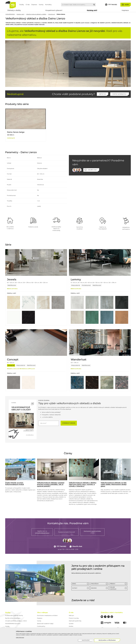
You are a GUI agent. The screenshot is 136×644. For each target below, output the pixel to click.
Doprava (34, 5)
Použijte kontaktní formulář (67, 532)
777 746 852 (60, 546)
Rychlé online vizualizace (13, 618)
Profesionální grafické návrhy (14, 615)
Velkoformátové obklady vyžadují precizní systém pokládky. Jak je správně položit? (51, 484)
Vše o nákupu (42, 613)
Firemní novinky (74, 618)
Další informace (20, 637)
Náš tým (71, 615)
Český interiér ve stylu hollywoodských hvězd (14, 484)
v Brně (92, 532)
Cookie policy (41, 626)
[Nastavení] (86, 640)
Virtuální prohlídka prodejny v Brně (16, 621)
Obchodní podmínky (75, 621)
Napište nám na (42, 532)
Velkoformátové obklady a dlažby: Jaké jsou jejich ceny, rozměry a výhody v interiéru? (83, 484)
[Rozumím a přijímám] (107, 640)
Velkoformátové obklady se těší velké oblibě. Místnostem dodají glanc (114, 484)
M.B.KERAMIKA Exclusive (13, 624)
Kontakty (48, 5)
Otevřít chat (76, 546)
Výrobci (71, 624)
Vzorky (41, 5)
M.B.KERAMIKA (10, 14)
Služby (22, 5)
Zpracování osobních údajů (45, 624)
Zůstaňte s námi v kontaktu (112, 613)
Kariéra (71, 626)
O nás (28, 5)
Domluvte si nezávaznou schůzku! (47, 615)
